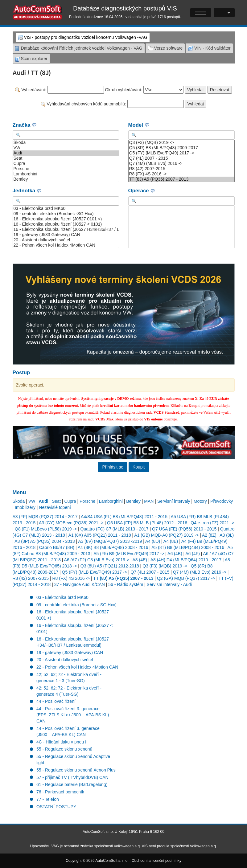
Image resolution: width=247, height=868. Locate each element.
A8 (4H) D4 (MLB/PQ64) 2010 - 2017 (186, 560)
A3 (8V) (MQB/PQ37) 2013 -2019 (110, 541)
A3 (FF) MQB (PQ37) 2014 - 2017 (45, 517)
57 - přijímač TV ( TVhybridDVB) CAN (72, 777)
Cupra (66, 164)
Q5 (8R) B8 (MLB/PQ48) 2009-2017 (181, 148)
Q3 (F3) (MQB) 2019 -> (181, 143)
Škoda (66, 143)
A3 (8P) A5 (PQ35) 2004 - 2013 (45, 541)
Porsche (66, 169)
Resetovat (220, 90)
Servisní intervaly (174, 501)
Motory (200, 501)
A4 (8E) (171, 541)
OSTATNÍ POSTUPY (56, 807)
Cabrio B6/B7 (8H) (57, 547)
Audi (66, 153)
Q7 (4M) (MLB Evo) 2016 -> (181, 164)
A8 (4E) (140, 560)
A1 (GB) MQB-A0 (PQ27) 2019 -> (166, 535)
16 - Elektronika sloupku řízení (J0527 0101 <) (66, 219)
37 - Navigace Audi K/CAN (80, 584)
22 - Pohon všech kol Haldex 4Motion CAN (66, 245)
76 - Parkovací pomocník (60, 792)
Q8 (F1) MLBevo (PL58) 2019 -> (46, 529)
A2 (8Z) (209, 535)
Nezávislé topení (55, 507)
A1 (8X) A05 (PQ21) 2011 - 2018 (100, 535)
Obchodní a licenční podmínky (156, 861)
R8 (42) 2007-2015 (181, 169)
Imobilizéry (25, 507)
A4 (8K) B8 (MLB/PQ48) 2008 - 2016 (113, 547)
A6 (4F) (193, 554)
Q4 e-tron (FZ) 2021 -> (212, 523)
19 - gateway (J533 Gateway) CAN (66, 235)
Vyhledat (196, 90)
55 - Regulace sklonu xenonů (64, 749)
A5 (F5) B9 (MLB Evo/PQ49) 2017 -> (129, 554)
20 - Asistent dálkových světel (66, 240)
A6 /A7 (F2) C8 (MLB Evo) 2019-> (97, 560)
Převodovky (222, 501)
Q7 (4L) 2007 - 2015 (181, 158)
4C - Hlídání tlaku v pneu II (62, 742)
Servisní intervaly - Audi (169, 584)
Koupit (139, 467)
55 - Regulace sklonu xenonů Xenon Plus (76, 770)
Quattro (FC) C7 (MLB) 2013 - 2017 (115, 529)
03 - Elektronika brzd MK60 (66, 209)
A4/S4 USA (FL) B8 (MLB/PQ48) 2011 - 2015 (124, 517)
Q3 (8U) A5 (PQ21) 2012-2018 (110, 566)
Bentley (66, 179)
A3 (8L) (227, 535)
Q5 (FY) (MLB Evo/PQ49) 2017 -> (181, 153)
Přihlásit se (113, 467)
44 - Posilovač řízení (56, 701)
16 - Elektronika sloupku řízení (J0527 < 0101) (66, 224)
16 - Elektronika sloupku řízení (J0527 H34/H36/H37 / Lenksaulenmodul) (66, 229)
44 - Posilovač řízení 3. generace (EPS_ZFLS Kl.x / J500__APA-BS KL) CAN (73, 715)
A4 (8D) (153, 541)
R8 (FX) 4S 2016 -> (181, 174)
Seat (66, 158)
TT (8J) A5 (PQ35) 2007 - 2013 (181, 179)
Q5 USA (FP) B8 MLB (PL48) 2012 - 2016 (147, 523)
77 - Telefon (48, 799)
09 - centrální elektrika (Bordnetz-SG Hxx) (66, 214)
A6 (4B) (175, 554)
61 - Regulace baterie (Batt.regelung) (72, 784)
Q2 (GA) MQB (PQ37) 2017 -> (186, 578)
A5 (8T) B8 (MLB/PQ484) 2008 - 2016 (188, 547)
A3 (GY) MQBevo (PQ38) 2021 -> (71, 523)
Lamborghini (66, 174)
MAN (149, 501)
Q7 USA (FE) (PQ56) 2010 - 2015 (184, 529)
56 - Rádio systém (126, 584)
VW (66, 148)
